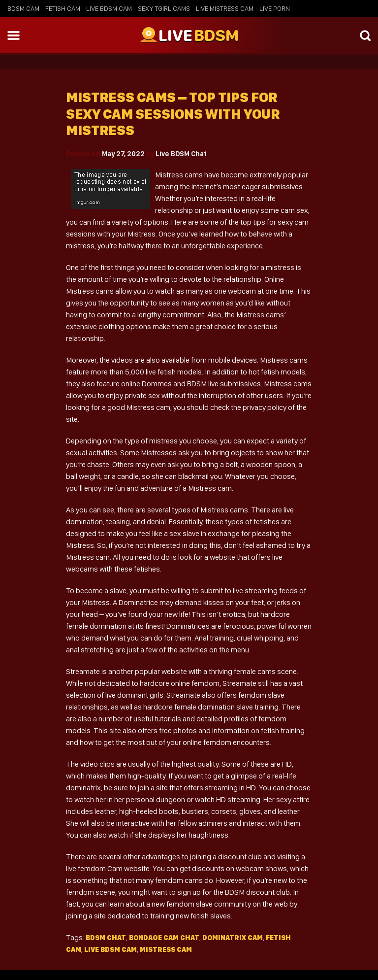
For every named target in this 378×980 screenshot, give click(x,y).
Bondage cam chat (164, 938)
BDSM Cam (23, 8)
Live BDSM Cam (109, 8)
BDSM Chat (106, 938)
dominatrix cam (233, 938)
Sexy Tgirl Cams (164, 8)
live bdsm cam (110, 949)
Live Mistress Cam (225, 8)
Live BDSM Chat (181, 154)
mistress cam (166, 949)
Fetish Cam (63, 8)
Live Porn (275, 8)
